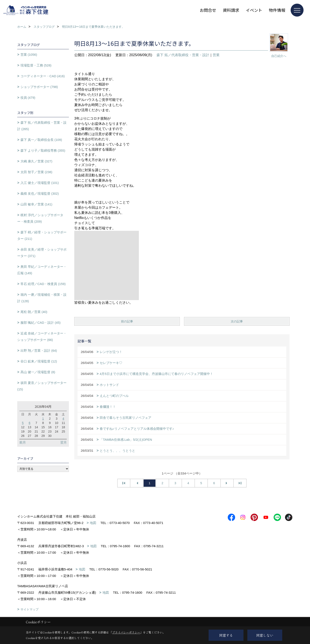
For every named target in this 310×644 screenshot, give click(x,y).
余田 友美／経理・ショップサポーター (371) (42, 253)
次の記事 (237, 321)
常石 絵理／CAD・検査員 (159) (43, 284)
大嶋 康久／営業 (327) (36, 161)
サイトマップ (29, 609)
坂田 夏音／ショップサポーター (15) (42, 386)
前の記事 (127, 321)
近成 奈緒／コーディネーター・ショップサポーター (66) (42, 337)
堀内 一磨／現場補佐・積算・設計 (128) (42, 298)
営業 (216, 55)
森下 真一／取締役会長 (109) (41, 140)
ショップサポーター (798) (39, 87)
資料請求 (231, 10)
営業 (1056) (29, 55)
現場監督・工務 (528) (36, 65)
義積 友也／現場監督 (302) (40, 193)
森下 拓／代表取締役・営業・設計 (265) (42, 126)
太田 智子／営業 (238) (36, 172)
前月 (23, 442)
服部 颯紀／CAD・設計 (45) (41, 323)
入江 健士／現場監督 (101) (40, 183)
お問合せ (208, 10)
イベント (254, 10)
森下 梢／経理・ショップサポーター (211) (42, 235)
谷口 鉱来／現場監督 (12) (39, 361)
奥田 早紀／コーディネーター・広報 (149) (42, 270)
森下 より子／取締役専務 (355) (43, 150)
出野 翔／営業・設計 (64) (39, 351)
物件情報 (277, 10)
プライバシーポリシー (126, 632)
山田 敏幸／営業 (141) (36, 204)
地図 (93, 523)
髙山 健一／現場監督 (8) (38, 372)
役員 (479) (28, 98)
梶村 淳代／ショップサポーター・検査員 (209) (40, 218)
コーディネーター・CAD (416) (43, 76)
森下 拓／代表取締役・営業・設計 (183, 55)
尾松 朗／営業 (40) (34, 312)
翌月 (64, 442)
